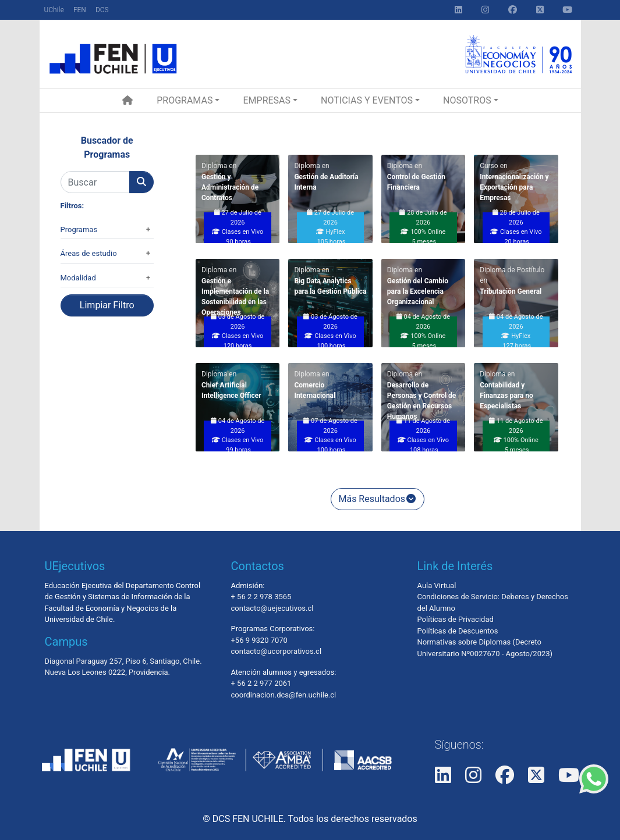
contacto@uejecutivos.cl (272, 608)
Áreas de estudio (89, 253)
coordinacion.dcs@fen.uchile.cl (283, 695)
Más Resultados (378, 499)
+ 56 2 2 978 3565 (261, 597)
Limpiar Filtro (107, 305)
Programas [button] (185, 100)
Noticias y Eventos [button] (367, 100)
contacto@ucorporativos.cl (276, 651)
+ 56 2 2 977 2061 (261, 683)
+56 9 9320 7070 (259, 640)
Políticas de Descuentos (457, 631)
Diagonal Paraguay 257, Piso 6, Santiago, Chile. (123, 661)
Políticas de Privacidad (455, 619)
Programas (79, 229)
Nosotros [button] (467, 100)
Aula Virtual (436, 585)
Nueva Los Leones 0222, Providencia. (108, 672)
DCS (102, 10)
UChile (54, 10)
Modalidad (78, 278)
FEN (80, 10)
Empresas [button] (267, 100)
